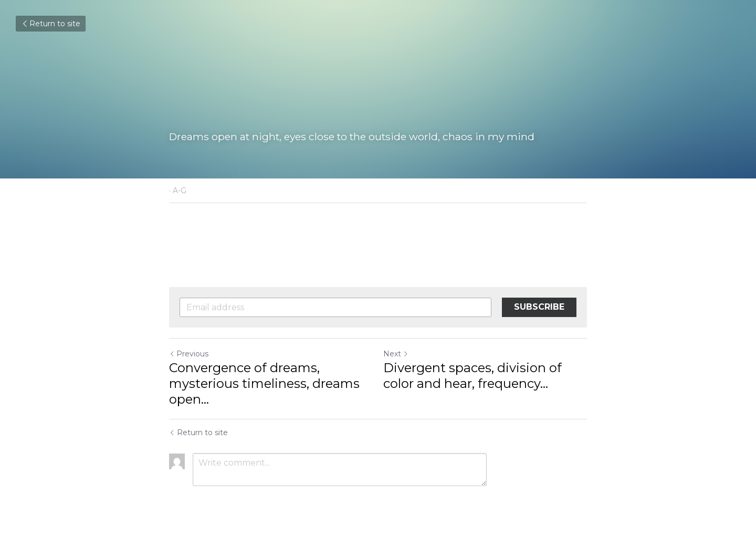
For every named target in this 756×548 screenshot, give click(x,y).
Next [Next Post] (396, 354)
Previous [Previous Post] (189, 354)
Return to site (51, 24)
